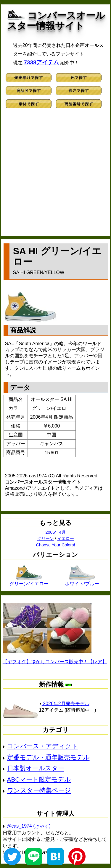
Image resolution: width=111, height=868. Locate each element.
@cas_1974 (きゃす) (29, 826)
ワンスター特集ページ (39, 790)
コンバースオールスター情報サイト (56, 21)
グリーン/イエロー (29, 582)
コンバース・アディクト (43, 746)
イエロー (66, 538)
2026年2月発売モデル (64, 704)
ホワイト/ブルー (82, 582)
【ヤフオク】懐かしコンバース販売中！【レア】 (55, 662)
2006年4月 (55, 532)
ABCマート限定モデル (39, 779)
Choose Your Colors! (56, 545)
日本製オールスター (36, 768)
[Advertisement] (55, 175)
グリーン (46, 538)
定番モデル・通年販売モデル (48, 757)
